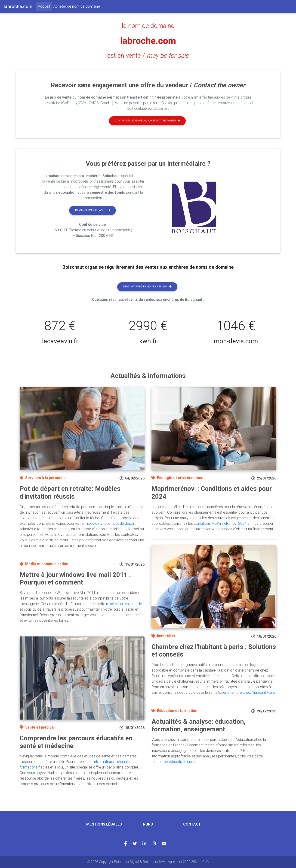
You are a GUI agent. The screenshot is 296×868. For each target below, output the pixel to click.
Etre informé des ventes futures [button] (147, 287)
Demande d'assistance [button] (93, 210)
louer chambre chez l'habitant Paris (247, 692)
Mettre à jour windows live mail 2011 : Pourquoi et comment (75, 579)
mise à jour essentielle (124, 604)
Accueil (45, 6)
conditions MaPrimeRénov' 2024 (220, 523)
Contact (192, 824)
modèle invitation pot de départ (110, 523)
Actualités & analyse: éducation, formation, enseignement (198, 725)
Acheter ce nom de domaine (77, 6)
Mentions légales (104, 824)
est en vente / (148, 56)
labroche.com (148, 41)
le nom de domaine (148, 26)
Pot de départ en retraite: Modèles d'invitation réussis (70, 493)
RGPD (148, 824)
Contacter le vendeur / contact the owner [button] (147, 121)
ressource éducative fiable (173, 762)
